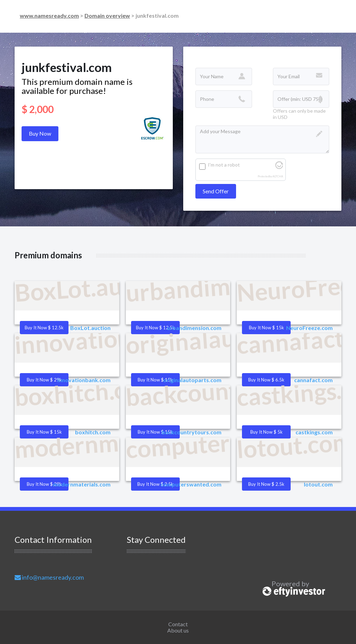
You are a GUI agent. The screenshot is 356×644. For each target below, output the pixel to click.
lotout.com (318, 484)
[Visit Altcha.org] (279, 167)
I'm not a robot (224, 165)
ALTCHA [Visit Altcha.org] (278, 176)
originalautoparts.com (192, 380)
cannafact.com (313, 380)
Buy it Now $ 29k (44, 484)
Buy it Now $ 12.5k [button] (44, 328)
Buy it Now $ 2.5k (266, 484)
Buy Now (40, 133)
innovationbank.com (84, 380)
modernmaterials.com (82, 484)
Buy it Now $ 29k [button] (44, 380)
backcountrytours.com (192, 432)
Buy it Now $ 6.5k (266, 380)
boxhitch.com (93, 432)
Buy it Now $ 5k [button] (266, 432)
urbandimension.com (194, 328)
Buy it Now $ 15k (155, 432)
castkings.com (314, 432)
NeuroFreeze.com (309, 328)
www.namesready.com (49, 15)
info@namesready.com (49, 577)
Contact (178, 624)
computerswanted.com (191, 484)
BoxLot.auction (90, 328)
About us (178, 630)
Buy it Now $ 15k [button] (266, 328)
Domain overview (107, 15)
